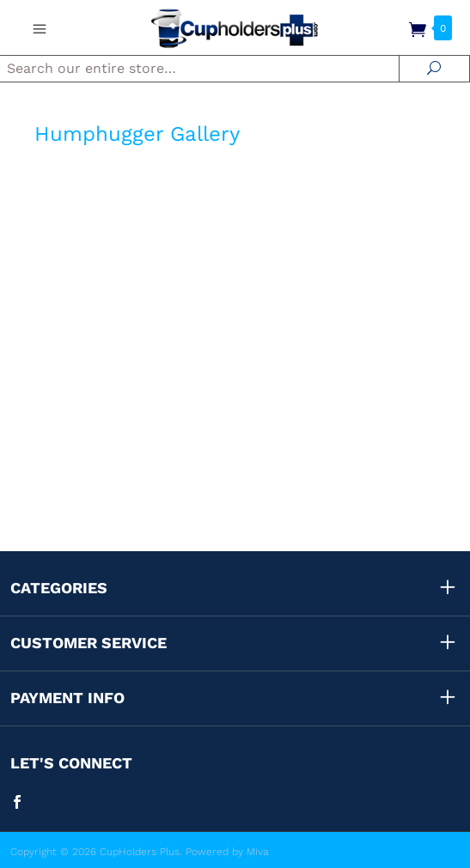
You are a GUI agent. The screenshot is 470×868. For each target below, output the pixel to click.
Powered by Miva (227, 852)
